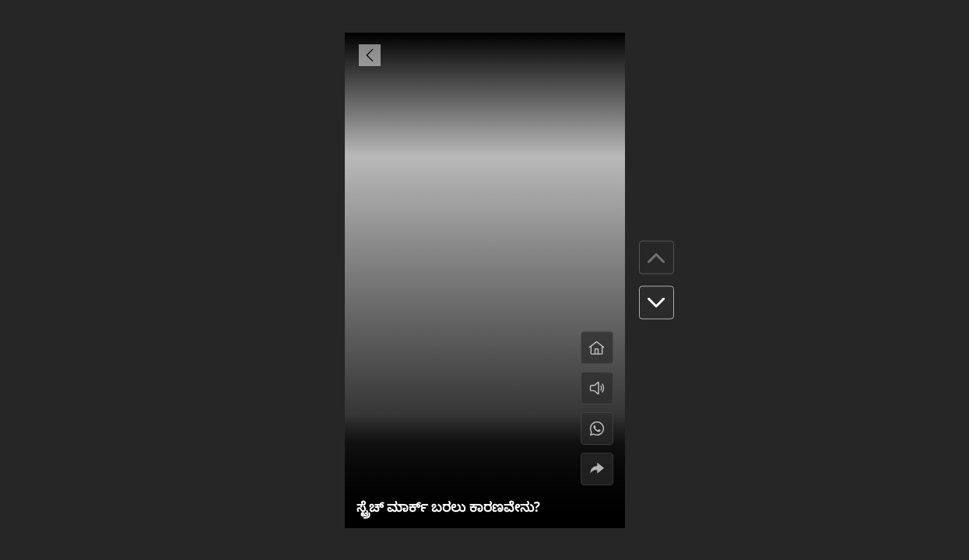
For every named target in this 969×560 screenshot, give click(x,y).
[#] (597, 429)
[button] (657, 303)
